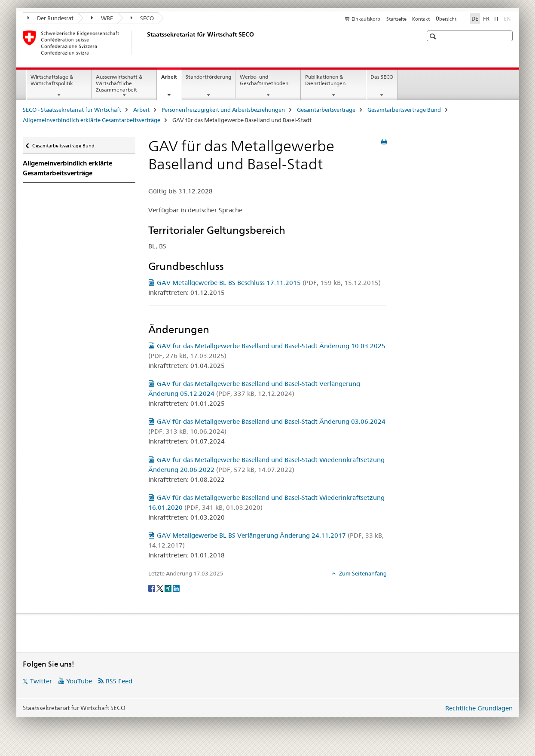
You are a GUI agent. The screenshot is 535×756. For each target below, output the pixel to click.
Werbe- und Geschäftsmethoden (264, 80)
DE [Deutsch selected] (475, 18)
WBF (102, 18)
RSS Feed (119, 681)
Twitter (41, 681)
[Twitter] (160, 588)
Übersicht (446, 19)
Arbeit (171, 80)
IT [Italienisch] (497, 18)
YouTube (79, 681)
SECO (142, 18)
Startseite (396, 19)
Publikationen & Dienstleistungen (325, 80)
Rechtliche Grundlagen (479, 708)
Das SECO (382, 77)
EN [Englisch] (508, 18)
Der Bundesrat (51, 18)
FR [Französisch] (486, 18)
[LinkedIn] (176, 588)
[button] (434, 36)
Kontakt (421, 19)
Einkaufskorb (366, 19)
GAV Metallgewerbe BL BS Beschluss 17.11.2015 (269, 283)
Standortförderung (208, 77)
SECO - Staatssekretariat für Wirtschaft (72, 110)
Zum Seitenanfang (362, 573)
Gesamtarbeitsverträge (326, 110)
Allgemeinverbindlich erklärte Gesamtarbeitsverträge (92, 120)
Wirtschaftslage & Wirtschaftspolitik (52, 80)
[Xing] (169, 588)
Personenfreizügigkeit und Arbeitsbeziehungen (223, 110)
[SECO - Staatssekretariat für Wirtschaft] (145, 43)
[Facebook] (152, 588)
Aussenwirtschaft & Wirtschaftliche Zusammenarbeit (119, 83)
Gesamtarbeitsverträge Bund (404, 110)
